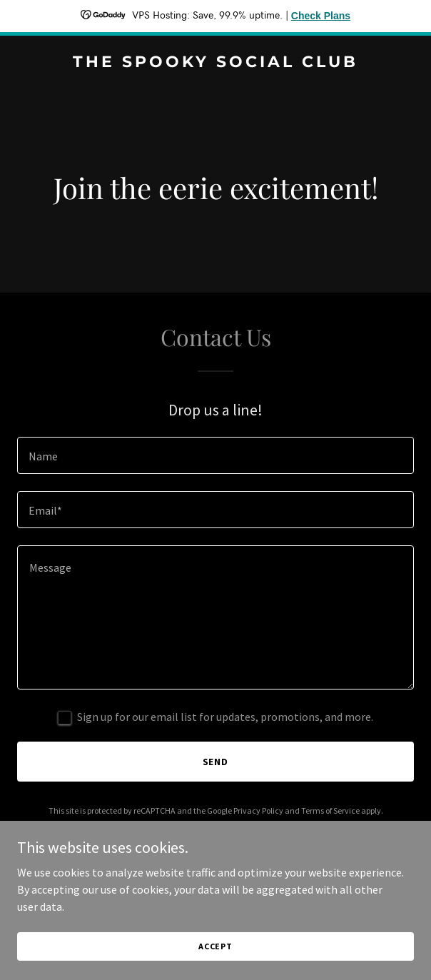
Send (216, 762)
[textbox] (215, 455)
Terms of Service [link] (330, 810)
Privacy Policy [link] (258, 810)
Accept (215, 946)
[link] (215, 63)
